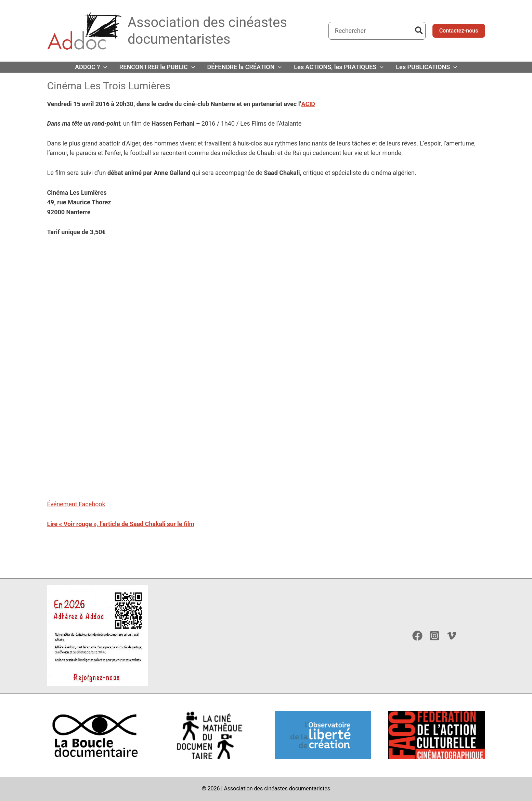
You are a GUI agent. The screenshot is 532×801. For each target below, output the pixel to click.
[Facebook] (417, 636)
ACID (308, 104)
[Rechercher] (419, 31)
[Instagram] (434, 636)
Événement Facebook (76, 504)
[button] (459, 31)
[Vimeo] (452, 636)
